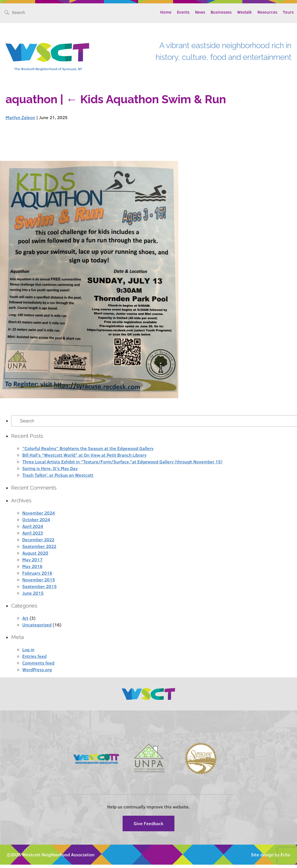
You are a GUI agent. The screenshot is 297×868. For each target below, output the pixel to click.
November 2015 (39, 580)
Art (25, 618)
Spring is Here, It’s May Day (50, 468)
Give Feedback (148, 823)
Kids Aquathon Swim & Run (146, 99)
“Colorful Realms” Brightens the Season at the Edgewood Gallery (88, 448)
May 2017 (32, 560)
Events (183, 12)
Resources (267, 12)
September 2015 (39, 586)
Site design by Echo (271, 855)
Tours (288, 12)
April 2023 (33, 533)
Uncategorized (37, 625)
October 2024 (36, 519)
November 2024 (39, 513)
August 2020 (35, 553)
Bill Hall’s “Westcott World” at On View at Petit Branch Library (84, 455)
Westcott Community (47, 52)
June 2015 (33, 593)
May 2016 (32, 566)
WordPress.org (37, 669)
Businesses (221, 12)
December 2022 (38, 539)
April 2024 (33, 526)
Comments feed (38, 663)
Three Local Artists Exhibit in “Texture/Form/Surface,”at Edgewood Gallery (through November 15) (122, 462)
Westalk (244, 12)
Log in (28, 649)
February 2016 (37, 573)
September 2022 (39, 546)
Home (166, 12)
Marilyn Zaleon (20, 117)
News (200, 12)
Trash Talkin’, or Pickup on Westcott (58, 475)
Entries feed (34, 656)
